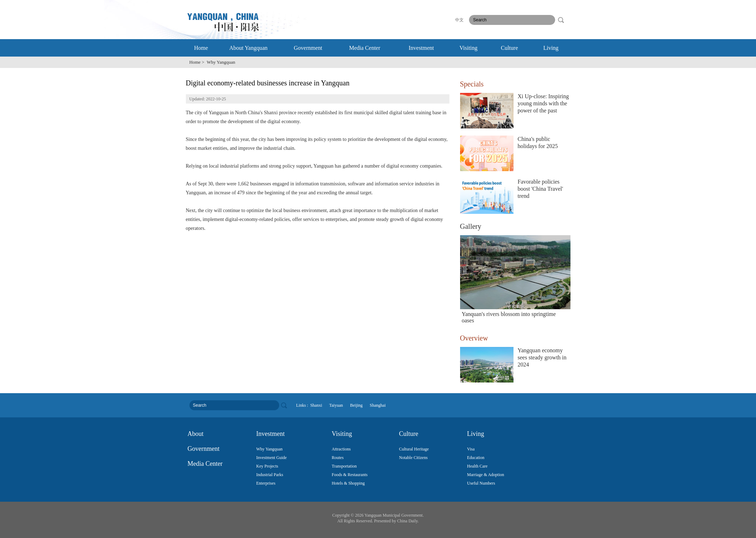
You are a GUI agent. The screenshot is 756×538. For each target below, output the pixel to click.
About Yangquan (249, 48)
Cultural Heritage (414, 449)
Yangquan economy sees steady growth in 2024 (542, 357)
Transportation (344, 466)
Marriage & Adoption (486, 475)
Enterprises (266, 483)
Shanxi (316, 405)
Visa (471, 449)
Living (551, 48)
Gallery (471, 226)
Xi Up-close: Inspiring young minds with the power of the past (543, 103)
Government (308, 48)
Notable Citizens (413, 458)
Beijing (356, 405)
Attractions (341, 449)
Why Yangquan (270, 449)
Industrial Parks (270, 475)
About (196, 434)
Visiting (468, 48)
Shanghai (378, 405)
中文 (459, 20)
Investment (421, 48)
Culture (510, 48)
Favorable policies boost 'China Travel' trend (541, 189)
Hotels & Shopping (348, 483)
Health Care (478, 466)
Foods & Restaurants (350, 475)
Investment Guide (272, 458)
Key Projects (267, 466)
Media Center (365, 48)
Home (201, 48)
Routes (338, 458)
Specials (472, 84)
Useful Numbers (481, 483)
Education (476, 458)
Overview (474, 338)
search (561, 20)
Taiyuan (336, 405)
